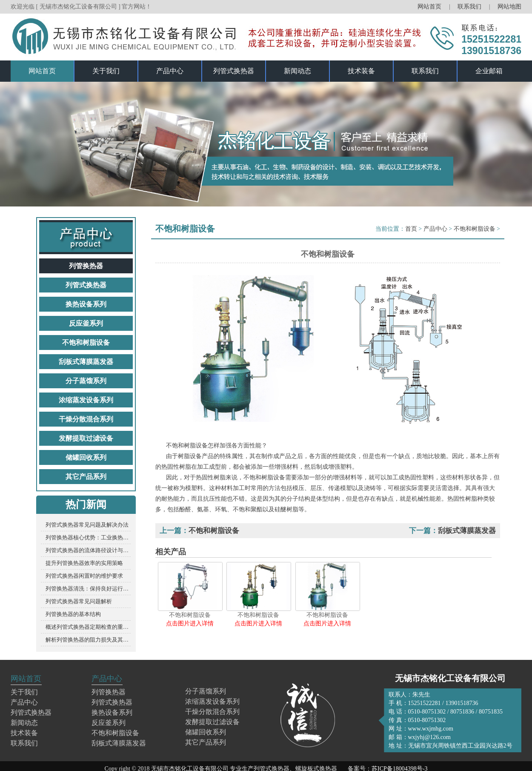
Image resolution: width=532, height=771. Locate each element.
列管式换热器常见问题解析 (79, 601)
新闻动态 (297, 71)
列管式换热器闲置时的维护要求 (84, 576)
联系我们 (470, 7)
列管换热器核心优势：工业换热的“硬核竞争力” (88, 537)
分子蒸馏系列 (86, 381)
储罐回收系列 (86, 457)
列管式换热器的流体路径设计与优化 (88, 550)
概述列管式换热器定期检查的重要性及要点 (88, 627)
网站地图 (509, 7)
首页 (411, 229)
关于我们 (106, 71)
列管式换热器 (234, 71)
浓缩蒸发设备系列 (86, 400)
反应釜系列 (86, 323)
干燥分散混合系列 (86, 419)
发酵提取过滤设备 (86, 438)
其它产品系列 (86, 477)
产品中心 (170, 71)
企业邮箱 (489, 71)
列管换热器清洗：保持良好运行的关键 (88, 589)
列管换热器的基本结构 (73, 614)
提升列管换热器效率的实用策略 (84, 563)
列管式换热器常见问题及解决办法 (87, 525)
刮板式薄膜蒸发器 (86, 362)
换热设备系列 (86, 304)
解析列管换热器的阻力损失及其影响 (88, 640)
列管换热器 (86, 266)
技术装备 (361, 71)
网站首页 (429, 7)
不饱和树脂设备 (86, 343)
